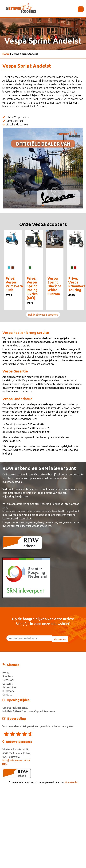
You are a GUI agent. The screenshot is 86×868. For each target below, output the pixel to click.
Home (6, 54)
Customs (8, 684)
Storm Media (71, 782)
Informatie (8, 691)
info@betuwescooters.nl (16, 760)
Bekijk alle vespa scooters (43, 315)
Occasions (8, 680)
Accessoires (9, 687)
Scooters (8, 676)
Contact (7, 695)
